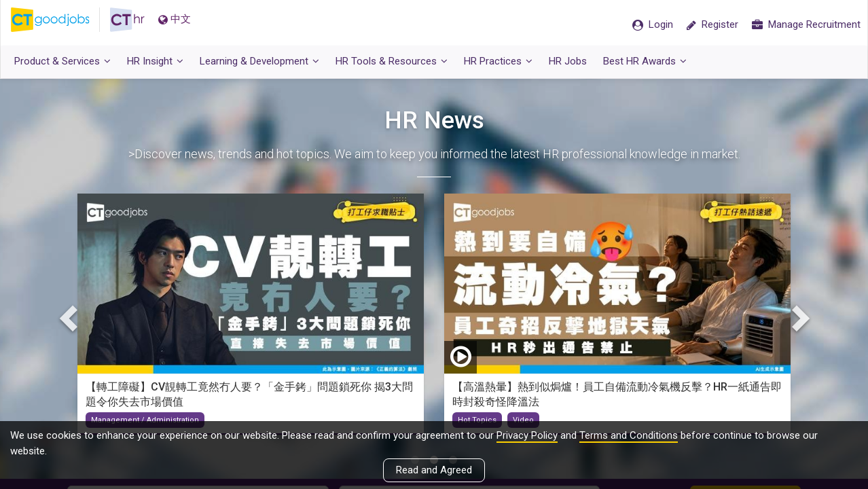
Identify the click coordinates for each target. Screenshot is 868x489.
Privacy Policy (527, 435)
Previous (70, 321)
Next (798, 321)
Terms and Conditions (629, 435)
